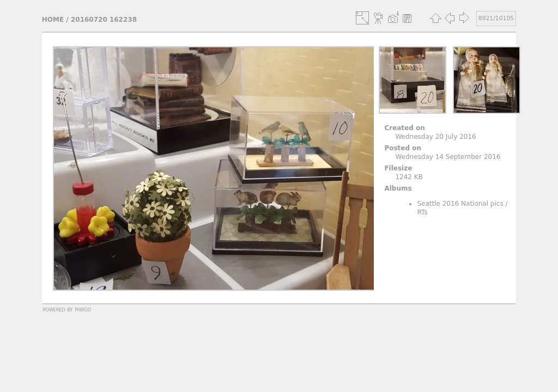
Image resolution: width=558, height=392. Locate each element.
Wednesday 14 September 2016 (448, 157)
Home (53, 20)
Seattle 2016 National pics (460, 204)
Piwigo (83, 309)
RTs (422, 212)
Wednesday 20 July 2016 (435, 137)
